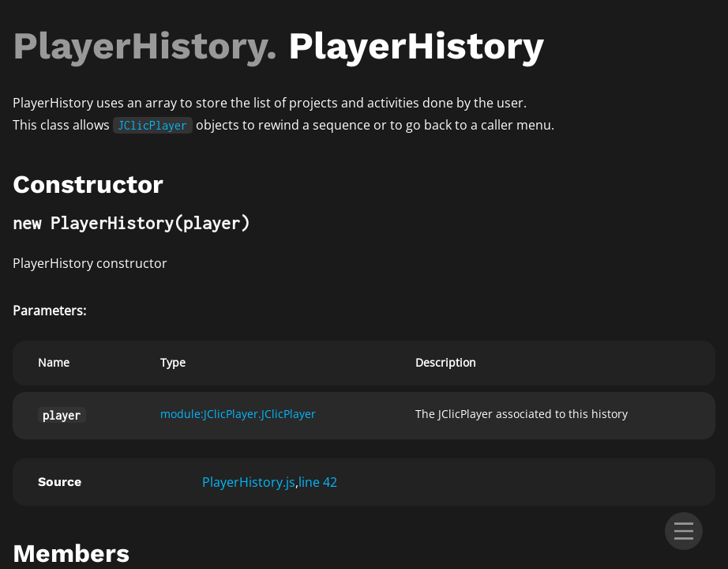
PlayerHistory (139, 45)
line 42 (318, 482)
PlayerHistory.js (249, 482)
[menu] (684, 531)
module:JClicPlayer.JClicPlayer (238, 414)
